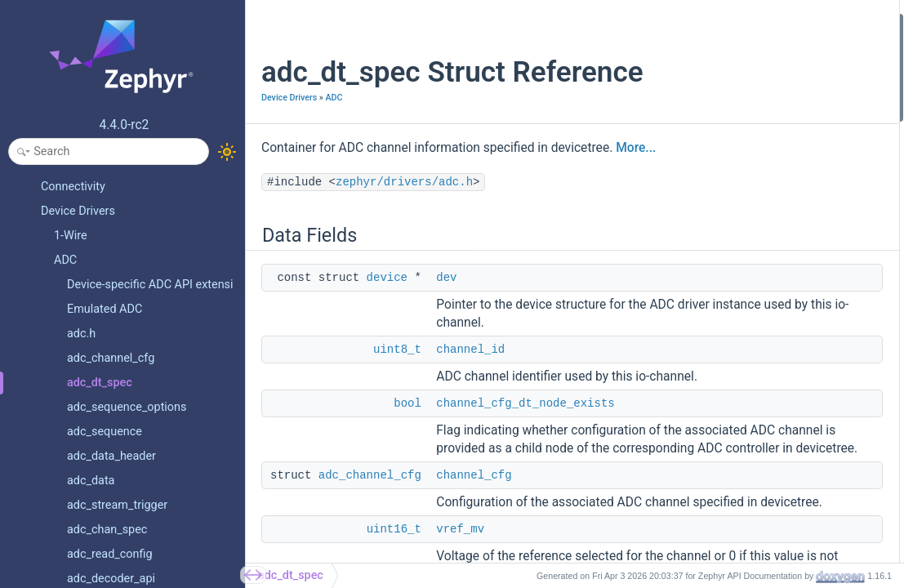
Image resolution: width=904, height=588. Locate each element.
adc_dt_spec (291, 575)
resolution (710, 155)
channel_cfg (715, 111)
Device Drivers (289, 132)
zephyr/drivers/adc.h (404, 238)
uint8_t (397, 424)
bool (407, 496)
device (387, 334)
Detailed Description (722, 198)
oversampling (719, 177)
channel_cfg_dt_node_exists (525, 496)
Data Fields (700, 23)
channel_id (470, 424)
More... (281, 204)
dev (446, 334)
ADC (334, 132)
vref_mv (705, 133)
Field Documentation (724, 220)
